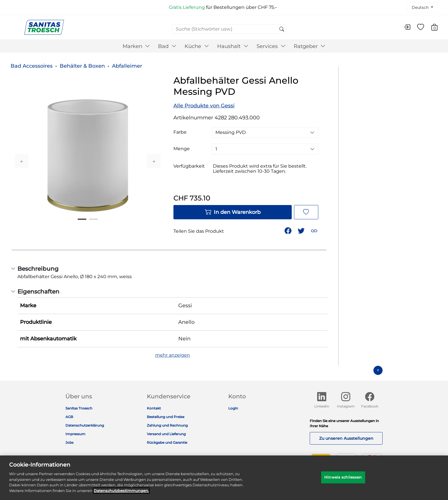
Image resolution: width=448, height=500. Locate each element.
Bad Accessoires (32, 66)
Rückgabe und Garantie (167, 442)
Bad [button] (167, 46)
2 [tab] (93, 219)
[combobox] (229, 29)
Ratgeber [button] (310, 46)
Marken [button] (136, 46)
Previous (22, 161)
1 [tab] (82, 219)
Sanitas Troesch (79, 408)
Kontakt (154, 408)
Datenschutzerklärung (85, 425)
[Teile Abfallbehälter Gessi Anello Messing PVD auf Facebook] (289, 230)
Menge (182, 149)
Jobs (69, 442)
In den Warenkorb (233, 212)
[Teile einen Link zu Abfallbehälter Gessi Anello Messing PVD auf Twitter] (302, 230)
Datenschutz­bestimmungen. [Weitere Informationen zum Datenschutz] (121, 494)
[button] (315, 230)
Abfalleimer (127, 66)
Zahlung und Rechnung (167, 425)
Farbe (180, 132)
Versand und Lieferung (166, 434)
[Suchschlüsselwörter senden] (282, 29)
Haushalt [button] (233, 46)
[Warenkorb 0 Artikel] (437, 28)
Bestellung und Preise (166, 417)
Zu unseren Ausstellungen (346, 438)
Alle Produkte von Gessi (204, 106)
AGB (69, 417)
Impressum (75, 434)
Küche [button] (197, 46)
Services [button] (271, 46)
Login (233, 408)
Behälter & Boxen (82, 66)
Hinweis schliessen (343, 481)
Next (154, 161)
